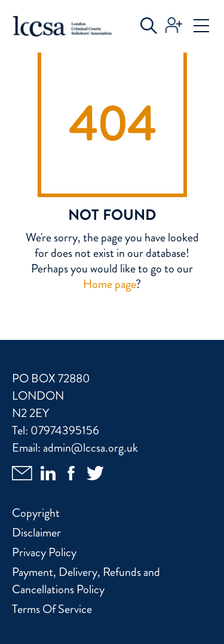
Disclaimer (36, 533)
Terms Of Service (52, 609)
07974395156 (65, 430)
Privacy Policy (44, 552)
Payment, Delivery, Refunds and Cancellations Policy (86, 581)
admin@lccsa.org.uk (90, 448)
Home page (109, 284)
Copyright (36, 513)
